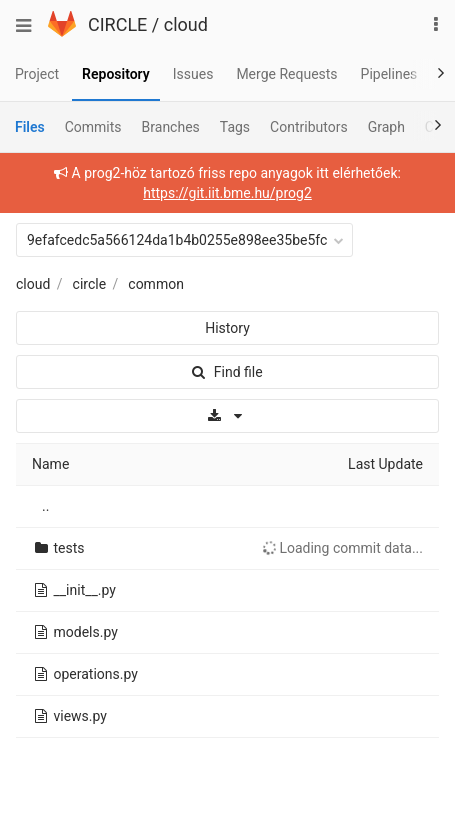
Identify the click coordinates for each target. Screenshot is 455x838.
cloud (186, 24)
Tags (235, 127)
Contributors (309, 127)
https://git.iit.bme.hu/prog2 (227, 193)
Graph (386, 127)
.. (45, 506)
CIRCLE (117, 24)
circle (90, 284)
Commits (93, 127)
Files (30, 127)
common (156, 284)
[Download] (227, 416)
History (227, 328)
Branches (171, 127)
